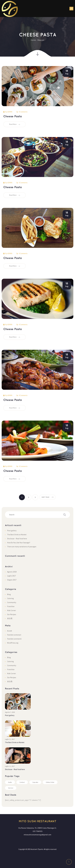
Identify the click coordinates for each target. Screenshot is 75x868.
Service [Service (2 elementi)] (11, 788)
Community (12, 602)
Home (33, 40)
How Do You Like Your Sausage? (19, 543)
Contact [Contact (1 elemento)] (22, 782)
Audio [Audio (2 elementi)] (10, 782)
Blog (9, 594)
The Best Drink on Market (17, 535)
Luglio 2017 (11, 576)
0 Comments (22, 112)
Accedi (9, 631)
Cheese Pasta (13, 116)
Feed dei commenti (14, 639)
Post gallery (12, 531)
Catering (10, 598)
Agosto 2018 (12, 572)
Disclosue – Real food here (17, 539)
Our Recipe (12, 614)
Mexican (41, 40)
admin (10, 112)
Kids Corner (11, 610)
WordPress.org (13, 643)
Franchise (11, 606)
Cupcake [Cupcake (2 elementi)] (35, 782)
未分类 (10, 618)
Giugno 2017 (12, 580)
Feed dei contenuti (14, 635)
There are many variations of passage (22, 547)
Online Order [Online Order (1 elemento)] (50, 782)
